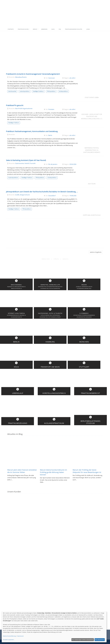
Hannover (52, 78)
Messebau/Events (21, 77)
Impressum (20, 636)
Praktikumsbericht (90, 393)
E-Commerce (84, 313)
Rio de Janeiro (53, 164)
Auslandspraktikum (54, 423)
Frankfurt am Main (50, 367)
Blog (53, 29)
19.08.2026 (73, 196)
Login (88, 29)
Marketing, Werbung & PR (50, 285)
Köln (16, 367)
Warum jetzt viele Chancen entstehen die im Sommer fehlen (22, 471)
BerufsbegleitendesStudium (90, 422)
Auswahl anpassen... (9, 640)
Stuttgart (84, 367)
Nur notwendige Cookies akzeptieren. (83, 640)
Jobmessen (44, 29)
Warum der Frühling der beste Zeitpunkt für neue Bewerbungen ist (87, 471)
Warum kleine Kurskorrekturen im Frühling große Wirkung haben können (53, 472)
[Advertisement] (63, 14)
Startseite (11, 29)
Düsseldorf (52, 196)
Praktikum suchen (23, 29)
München (84, 342)
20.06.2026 (73, 164)
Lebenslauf (18, 393)
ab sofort (72, 78)
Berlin (50, 135)
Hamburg (50, 342)
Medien (84, 285)
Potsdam (51, 109)
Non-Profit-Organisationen (24, 109)
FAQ (60, 29)
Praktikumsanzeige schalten (74, 29)
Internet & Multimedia (16, 313)
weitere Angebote (96, 252)
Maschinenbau (16, 285)
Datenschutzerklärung (9, 636)
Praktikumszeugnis (18, 423)
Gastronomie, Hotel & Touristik (25, 163)
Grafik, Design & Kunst (22, 195)
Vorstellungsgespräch (54, 393)
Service (35, 29)
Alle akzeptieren (100, 640)
